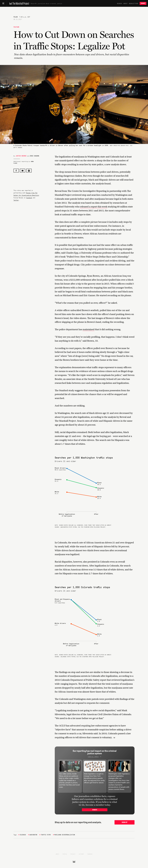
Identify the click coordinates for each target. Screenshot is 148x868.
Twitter (16, 200)
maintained (89, 329)
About (125, 3)
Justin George (21, 156)
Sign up (125, 822)
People (65, 854)
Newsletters (134, 3)
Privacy (73, 854)
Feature (16, 27)
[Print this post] (29, 171)
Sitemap (81, 854)
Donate (143, 3)
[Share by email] (23, 171)
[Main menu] (3, 3)
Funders (90, 854)
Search (119, 3)
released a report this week (94, 207)
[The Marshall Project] (19, 3)
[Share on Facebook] (16, 171)
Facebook (29, 198)
